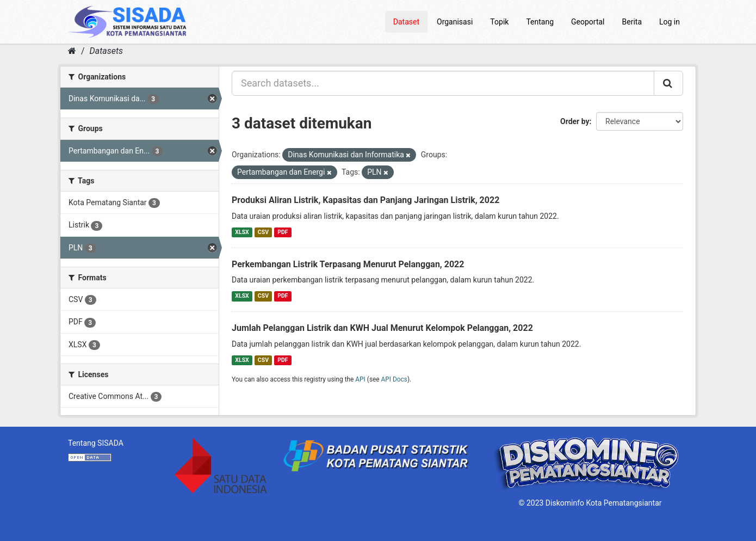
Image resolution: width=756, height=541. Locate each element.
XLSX (242, 232)
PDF (283, 232)
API (360, 379)
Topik (499, 22)
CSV (263, 232)
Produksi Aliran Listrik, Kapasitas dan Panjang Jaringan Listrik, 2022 (365, 200)
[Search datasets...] (443, 83)
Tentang (540, 22)
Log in (670, 22)
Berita (632, 22)
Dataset (406, 22)
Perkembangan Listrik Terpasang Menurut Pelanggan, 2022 (348, 264)
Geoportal (588, 22)
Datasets (106, 51)
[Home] (72, 51)
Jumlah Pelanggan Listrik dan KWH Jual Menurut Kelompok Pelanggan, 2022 (382, 328)
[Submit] (668, 83)
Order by (575, 121)
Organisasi (455, 22)
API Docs (394, 379)
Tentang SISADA (96, 443)
